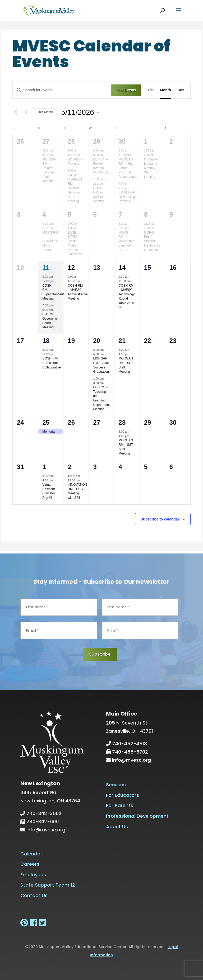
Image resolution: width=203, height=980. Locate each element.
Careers (30, 864)
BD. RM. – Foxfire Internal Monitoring (100, 166)
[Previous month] (16, 112)
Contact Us (34, 895)
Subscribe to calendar (160, 519)
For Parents (120, 805)
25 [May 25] (46, 422)
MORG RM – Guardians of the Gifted (50, 241)
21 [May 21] (122, 341)
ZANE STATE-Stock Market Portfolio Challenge (75, 243)
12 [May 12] (71, 268)
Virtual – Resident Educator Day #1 (49, 491)
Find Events (126, 90)
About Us (117, 826)
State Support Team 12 (48, 885)
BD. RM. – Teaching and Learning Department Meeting (101, 398)
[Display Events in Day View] (181, 90)
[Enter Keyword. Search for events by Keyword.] (62, 90)
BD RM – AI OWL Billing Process (127, 197)
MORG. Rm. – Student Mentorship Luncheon (152, 241)
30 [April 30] (122, 141)
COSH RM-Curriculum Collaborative (52, 363)
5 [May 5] (69, 214)
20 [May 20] (97, 341)
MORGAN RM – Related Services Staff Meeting (49, 170)
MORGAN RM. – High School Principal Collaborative (128, 168)
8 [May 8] (146, 214)
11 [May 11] (46, 268)
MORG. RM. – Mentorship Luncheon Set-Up (126, 241)
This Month (45, 112)
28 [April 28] (71, 141)
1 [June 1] (44, 467)
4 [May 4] (44, 214)
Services (116, 785)
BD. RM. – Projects (75, 162)
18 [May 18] (46, 341)
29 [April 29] (97, 141)
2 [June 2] (69, 467)
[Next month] (26, 112)
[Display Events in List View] (151, 90)
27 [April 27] (46, 141)
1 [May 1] (146, 141)
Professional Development (137, 816)
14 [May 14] (122, 268)
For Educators (123, 795)
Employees (33, 874)
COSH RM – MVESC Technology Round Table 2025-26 (127, 297)
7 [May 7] (120, 214)
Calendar (31, 853)
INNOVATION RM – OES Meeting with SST (77, 491)
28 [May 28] (122, 422)
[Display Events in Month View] (165, 90)
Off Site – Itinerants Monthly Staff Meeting (151, 168)
